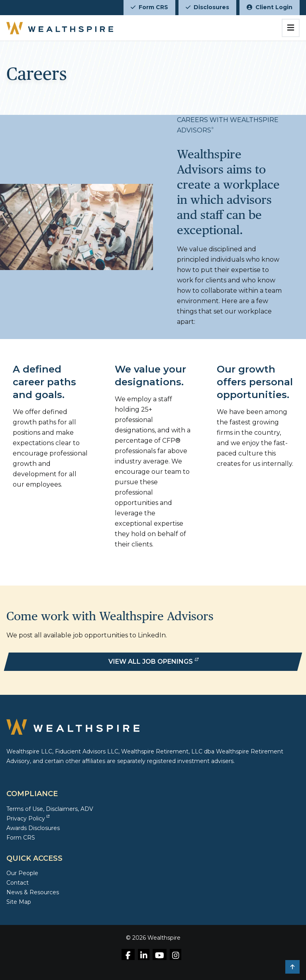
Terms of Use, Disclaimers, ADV (50, 809)
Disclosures (207, 7)
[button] (292, 967)
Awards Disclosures (33, 828)
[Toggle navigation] (291, 28)
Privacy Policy (28, 818)
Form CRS (149, 7)
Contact (18, 883)
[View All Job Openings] (153, 662)
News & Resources (33, 892)
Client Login (270, 7)
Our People (22, 873)
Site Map (19, 902)
